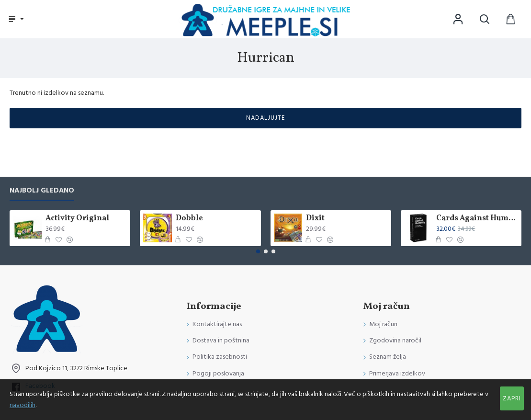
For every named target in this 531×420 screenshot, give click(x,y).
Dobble (189, 219)
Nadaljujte (265, 118)
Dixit (315, 219)
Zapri (512, 398)
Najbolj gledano (42, 191)
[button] (258, 251)
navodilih (23, 405)
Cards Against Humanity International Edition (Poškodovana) (477, 219)
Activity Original (77, 219)
